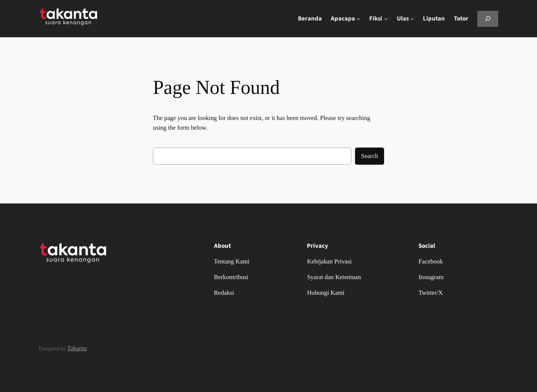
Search (370, 156)
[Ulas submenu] (412, 19)
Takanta (77, 348)
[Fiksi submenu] (386, 19)
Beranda (310, 19)
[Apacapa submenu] (358, 19)
